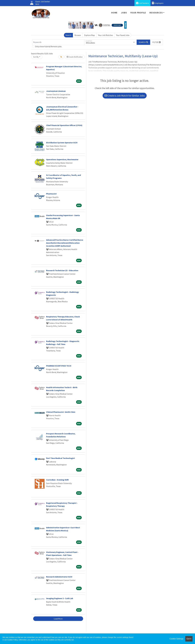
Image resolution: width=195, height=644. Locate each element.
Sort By (36, 57)
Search (68, 35)
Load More (58, 619)
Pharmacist (51, 194)
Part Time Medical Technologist (61, 458)
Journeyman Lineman (56, 91)
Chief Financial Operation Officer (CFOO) (64, 125)
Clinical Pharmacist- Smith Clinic (61, 412)
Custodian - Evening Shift (57, 480)
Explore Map (89, 35)
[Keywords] (58, 42)
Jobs (124, 13)
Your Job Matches (106, 35)
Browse (78, 35)
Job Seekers (142, 3)
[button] (157, 42)
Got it (189, 639)
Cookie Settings (176, 639)
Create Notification (75, 57)
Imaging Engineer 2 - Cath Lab (60, 598)
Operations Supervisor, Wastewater (62, 159)
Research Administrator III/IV (59, 577)
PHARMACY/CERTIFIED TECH (59, 366)
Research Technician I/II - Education (62, 270)
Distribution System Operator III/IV (62, 143)
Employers (158, 3)
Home (114, 13)
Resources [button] (156, 13)
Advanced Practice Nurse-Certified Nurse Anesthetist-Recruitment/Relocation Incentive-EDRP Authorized (65, 243)
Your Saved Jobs (123, 35)
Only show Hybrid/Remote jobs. (49, 46)
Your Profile (138, 13)
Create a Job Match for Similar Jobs (125, 96)
